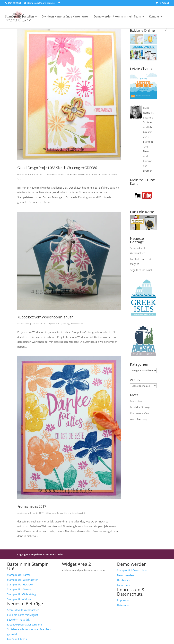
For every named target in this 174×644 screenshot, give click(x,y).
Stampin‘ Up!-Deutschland (132, 570)
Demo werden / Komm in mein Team (117, 17)
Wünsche (96, 174)
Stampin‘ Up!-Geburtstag (21, 594)
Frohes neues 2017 (32, 506)
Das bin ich (124, 580)
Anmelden (136, 401)
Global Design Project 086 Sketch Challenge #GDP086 (57, 168)
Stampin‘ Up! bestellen (19, 17)
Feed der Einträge (140, 407)
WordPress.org (139, 419)
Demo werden (125, 575)
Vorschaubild (84, 174)
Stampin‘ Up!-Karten (19, 575)
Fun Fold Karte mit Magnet (23, 615)
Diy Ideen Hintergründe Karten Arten (66, 17)
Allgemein (52, 324)
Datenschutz (124, 605)
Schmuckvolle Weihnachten (23, 610)
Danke (60, 513)
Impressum (124, 600)
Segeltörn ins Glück (141, 270)
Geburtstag (63, 174)
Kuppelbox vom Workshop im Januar (45, 317)
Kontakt (154, 17)
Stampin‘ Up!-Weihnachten (23, 580)
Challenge (52, 174)
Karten (73, 174)
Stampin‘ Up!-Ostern (19, 589)
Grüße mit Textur (17, 639)
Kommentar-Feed (140, 413)
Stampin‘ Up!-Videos (19, 599)
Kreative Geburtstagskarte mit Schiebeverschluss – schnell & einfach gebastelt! (29, 629)
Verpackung (64, 324)
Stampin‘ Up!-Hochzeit (20, 584)
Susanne (25, 174)
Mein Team (124, 585)
